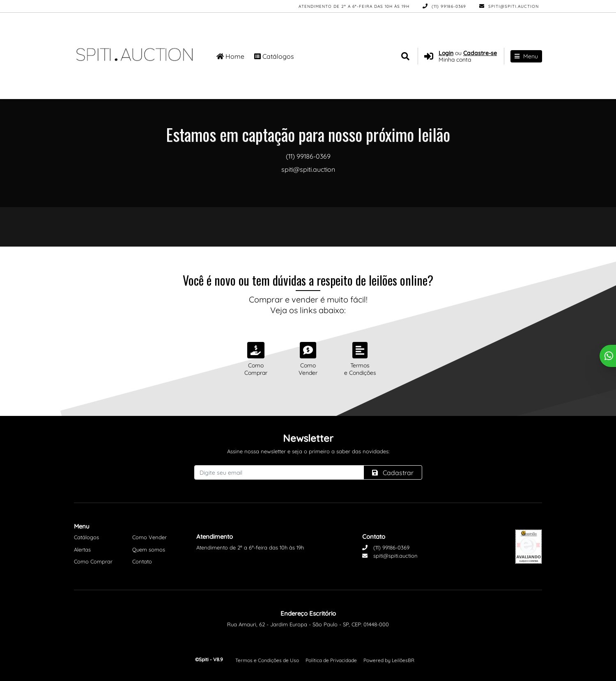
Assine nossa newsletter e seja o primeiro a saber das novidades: (308, 451)
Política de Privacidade (331, 660)
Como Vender (149, 537)
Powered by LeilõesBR (389, 660)
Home (230, 56)
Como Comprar (93, 561)
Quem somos (149, 549)
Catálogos (274, 56)
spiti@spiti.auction (509, 6)
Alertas (82, 549)
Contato (142, 561)
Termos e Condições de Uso (267, 660)
